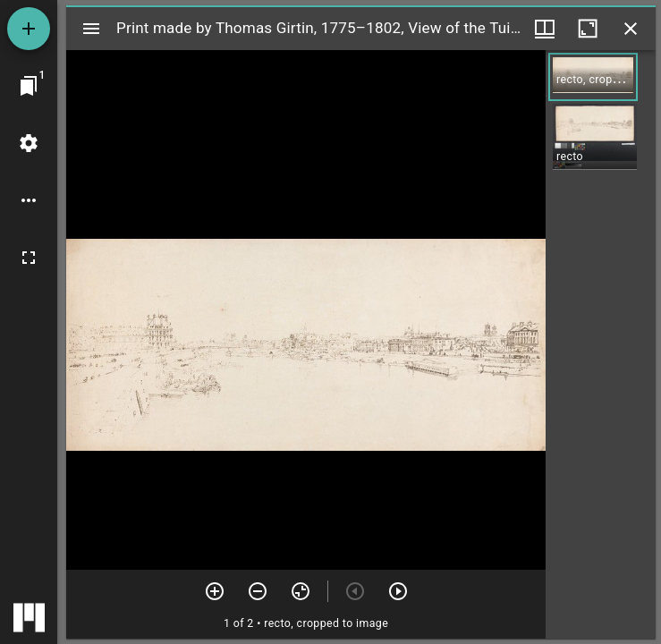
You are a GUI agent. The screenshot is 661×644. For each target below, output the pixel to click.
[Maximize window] (588, 29)
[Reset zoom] (301, 591)
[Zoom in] (215, 591)
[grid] (601, 344)
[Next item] (398, 591)
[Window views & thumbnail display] (545, 29)
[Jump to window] (29, 86)
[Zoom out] (258, 591)
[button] (593, 77)
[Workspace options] (29, 200)
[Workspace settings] (29, 143)
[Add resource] (29, 29)
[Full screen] (29, 258)
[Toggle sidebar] (91, 29)
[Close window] (631, 29)
